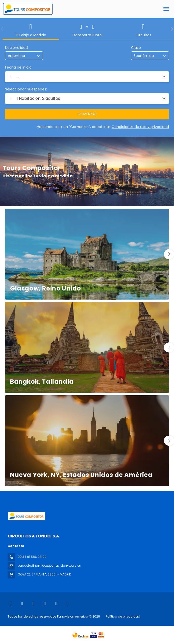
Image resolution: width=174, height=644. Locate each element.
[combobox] (20, 56)
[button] (3, 29)
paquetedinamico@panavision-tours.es (49, 566)
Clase (136, 48)
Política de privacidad (123, 616)
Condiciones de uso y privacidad (140, 127)
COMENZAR (87, 114)
